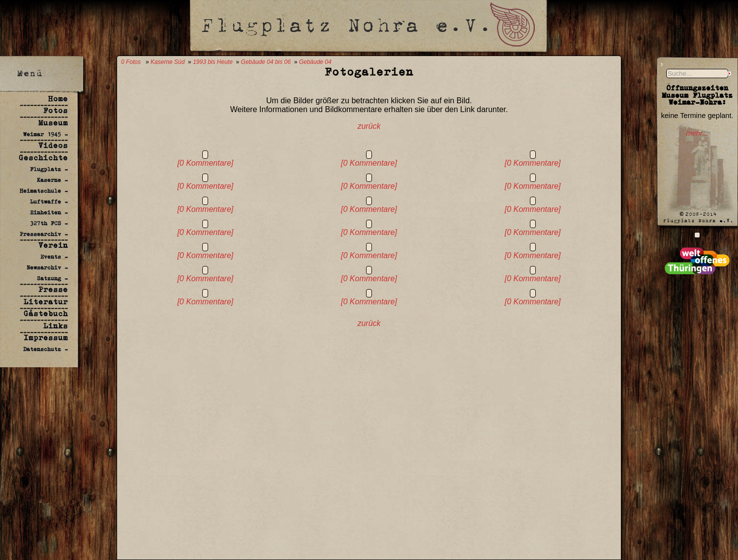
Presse (53, 289)
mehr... (697, 133)
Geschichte (43, 158)
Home (58, 99)
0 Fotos (131, 62)
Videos (53, 145)
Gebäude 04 (315, 62)
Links (56, 326)
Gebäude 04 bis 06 (266, 62)
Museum (53, 123)
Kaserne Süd (168, 62)
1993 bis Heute (213, 62)
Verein (53, 245)
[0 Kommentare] (205, 163)
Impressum (46, 338)
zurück (369, 126)
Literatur (46, 302)
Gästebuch (46, 313)
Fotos (56, 110)
